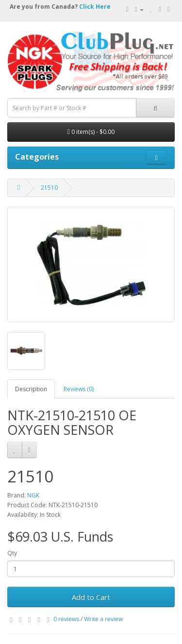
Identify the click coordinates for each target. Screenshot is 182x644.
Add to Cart (91, 597)
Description (31, 389)
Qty (12, 553)
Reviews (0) (79, 389)
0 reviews (66, 619)
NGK (33, 495)
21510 (49, 188)
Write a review (103, 619)
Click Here (95, 7)
